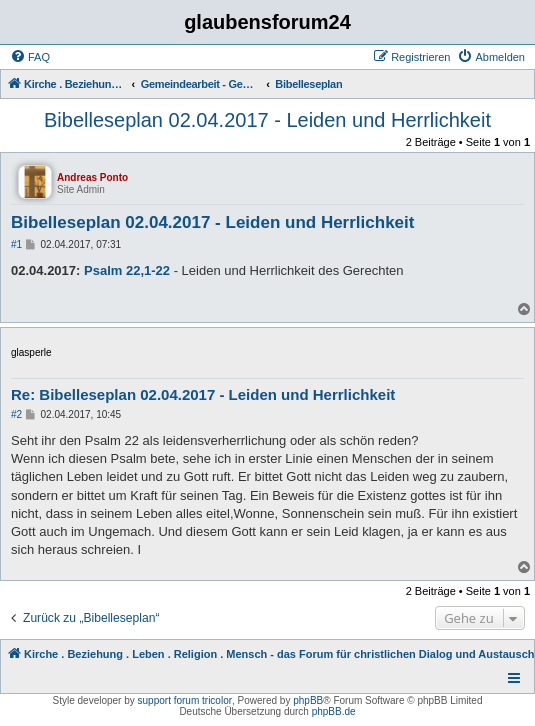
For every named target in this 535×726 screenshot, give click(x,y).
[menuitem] (30, 57)
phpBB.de (334, 711)
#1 (16, 244)
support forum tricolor (185, 700)
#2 (16, 414)
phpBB (308, 700)
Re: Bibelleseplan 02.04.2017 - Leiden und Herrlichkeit (203, 394)
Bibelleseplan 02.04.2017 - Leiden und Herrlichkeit (267, 120)
